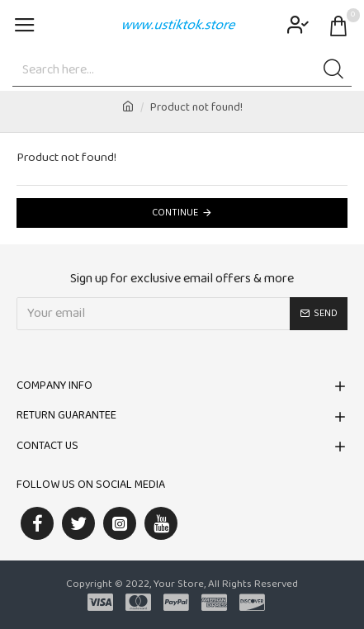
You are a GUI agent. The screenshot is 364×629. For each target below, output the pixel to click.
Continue (175, 213)
